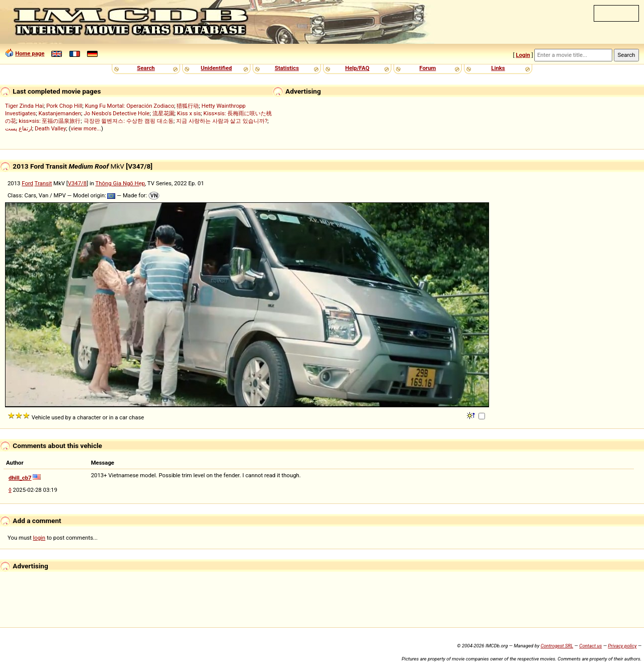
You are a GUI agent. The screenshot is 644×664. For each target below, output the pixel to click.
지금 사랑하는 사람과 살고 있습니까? (222, 121)
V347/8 (77, 183)
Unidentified (216, 68)
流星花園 (164, 113)
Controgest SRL (557, 646)
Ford (27, 183)
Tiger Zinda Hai (24, 106)
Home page (30, 53)
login (39, 538)
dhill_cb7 (20, 478)
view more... (86, 128)
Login (523, 55)
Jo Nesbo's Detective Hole (117, 113)
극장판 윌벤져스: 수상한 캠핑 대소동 (129, 121)
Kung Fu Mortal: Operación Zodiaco (130, 106)
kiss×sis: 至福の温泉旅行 (50, 121)
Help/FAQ (357, 68)
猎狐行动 (188, 106)
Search (146, 68)
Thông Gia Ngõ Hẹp (120, 183)
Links (498, 68)
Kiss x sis (189, 113)
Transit (44, 183)
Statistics (287, 68)
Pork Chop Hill (64, 106)
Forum (428, 68)
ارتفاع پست (19, 128)
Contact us (590, 646)
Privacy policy (622, 646)
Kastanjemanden (60, 113)
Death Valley (50, 128)
